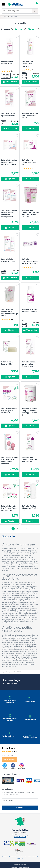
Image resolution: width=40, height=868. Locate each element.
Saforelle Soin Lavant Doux (7, 63)
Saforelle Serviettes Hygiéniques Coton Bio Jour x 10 (9, 508)
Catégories (6, 29)
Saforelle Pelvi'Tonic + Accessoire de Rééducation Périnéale (9, 461)
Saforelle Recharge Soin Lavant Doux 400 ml (30, 116)
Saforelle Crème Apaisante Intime (8, 115)
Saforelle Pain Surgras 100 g (7, 363)
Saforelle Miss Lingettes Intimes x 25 (30, 162)
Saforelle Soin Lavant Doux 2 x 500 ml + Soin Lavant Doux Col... (30, 214)
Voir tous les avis (9, 759)
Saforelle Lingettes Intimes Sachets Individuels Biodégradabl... (9, 214)
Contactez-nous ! (20, 837)
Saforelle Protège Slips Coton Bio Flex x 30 (30, 508)
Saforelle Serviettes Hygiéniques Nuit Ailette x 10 (9, 411)
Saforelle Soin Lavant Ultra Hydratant (28, 64)
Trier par (31, 29)
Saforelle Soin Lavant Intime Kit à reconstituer (30, 460)
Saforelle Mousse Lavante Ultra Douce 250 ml (29, 364)
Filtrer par (18, 29)
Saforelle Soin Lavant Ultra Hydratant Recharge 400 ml (10, 313)
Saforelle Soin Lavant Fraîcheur (8, 260)
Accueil (4, 17)
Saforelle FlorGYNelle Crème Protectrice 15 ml (30, 261)
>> (26, 529)
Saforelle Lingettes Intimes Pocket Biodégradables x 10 (10, 162)
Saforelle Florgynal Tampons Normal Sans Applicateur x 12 (30, 412)
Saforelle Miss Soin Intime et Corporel (29, 311)
